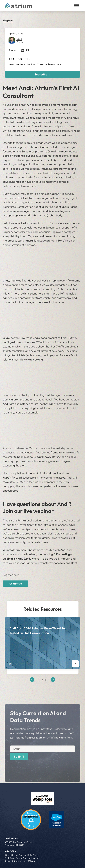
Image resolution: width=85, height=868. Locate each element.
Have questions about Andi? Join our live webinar (35, 64)
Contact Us (16, 584)
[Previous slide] (32, 680)
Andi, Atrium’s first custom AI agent (56, 147)
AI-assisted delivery (23, 122)
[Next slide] (53, 680)
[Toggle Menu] (76, 5)
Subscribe (43, 74)
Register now (11, 575)
